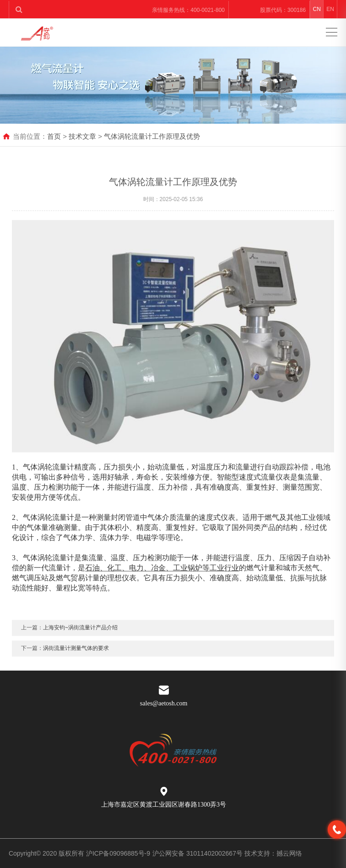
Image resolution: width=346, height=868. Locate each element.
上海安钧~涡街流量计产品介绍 (80, 645)
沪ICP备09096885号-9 (118, 853)
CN (317, 9)
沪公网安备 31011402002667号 (198, 853)
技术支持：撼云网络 (273, 853)
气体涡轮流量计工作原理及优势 (152, 136)
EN (330, 9)
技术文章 (82, 136)
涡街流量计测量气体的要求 (76, 666)
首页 (54, 136)
